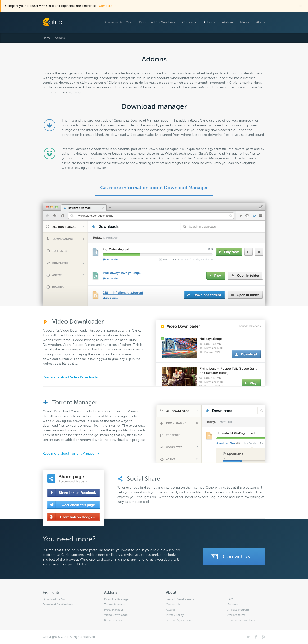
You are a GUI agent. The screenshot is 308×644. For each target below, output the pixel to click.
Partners (233, 605)
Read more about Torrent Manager (69, 453)
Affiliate (228, 22)
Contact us (236, 556)
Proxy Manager (114, 610)
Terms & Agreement (179, 620)
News (245, 22)
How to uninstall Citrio (242, 620)
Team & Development (180, 599)
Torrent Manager (115, 605)
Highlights (51, 592)
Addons (209, 22)
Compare (108, 6)
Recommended (114, 620)
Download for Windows (157, 22)
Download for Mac (118, 22)
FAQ (230, 599)
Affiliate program (238, 610)
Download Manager (117, 599)
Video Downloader (116, 615)
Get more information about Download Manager (154, 188)
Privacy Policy (175, 615)
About (261, 22)
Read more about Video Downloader (71, 377)
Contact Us (173, 605)
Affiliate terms (236, 615)
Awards (171, 610)
